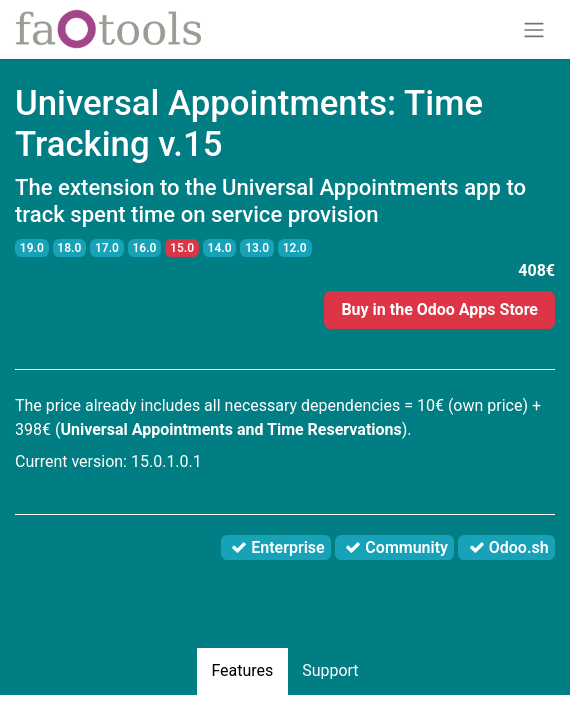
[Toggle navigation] (534, 29)
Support (330, 670)
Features (242, 670)
